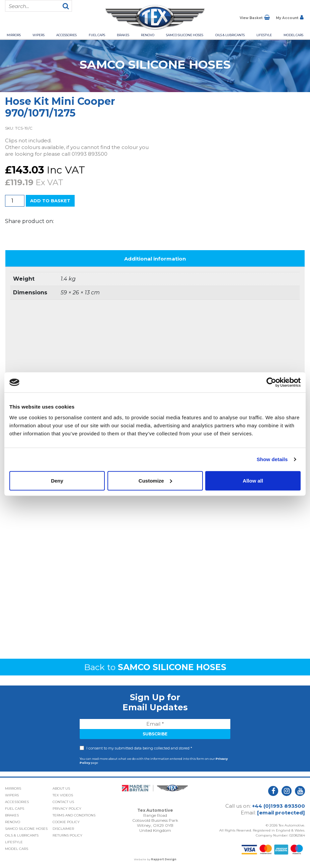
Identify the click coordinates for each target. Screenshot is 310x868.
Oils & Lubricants (230, 35)
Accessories (66, 35)
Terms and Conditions (74, 815)
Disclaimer (63, 829)
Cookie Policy (66, 822)
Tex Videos (63, 795)
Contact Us (63, 802)
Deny (57, 480)
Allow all (253, 480)
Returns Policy (67, 835)
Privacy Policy (67, 809)
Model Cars (293, 35)
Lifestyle (264, 35)
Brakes (123, 35)
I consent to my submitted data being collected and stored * (139, 748)
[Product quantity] (15, 201)
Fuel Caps (97, 35)
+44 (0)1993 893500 (279, 806)
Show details (272, 459)
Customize (155, 480)
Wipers (38, 35)
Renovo (148, 35)
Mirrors (14, 35)
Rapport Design (164, 859)
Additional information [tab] (155, 259)
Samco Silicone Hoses (185, 35)
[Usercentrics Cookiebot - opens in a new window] (271, 382)
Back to (155, 667)
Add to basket (50, 201)
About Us (61, 788)
